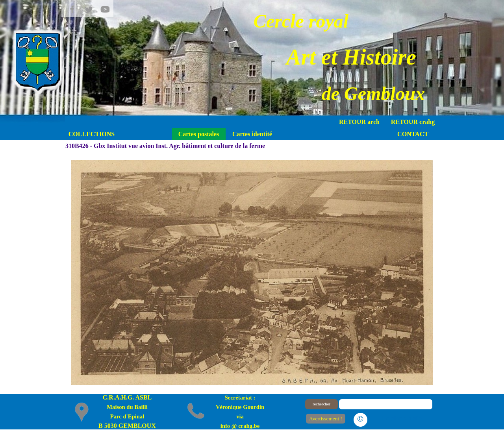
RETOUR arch (359, 122)
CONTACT (413, 134)
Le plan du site (402, 418)
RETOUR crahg (413, 122)
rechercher (321, 404)
